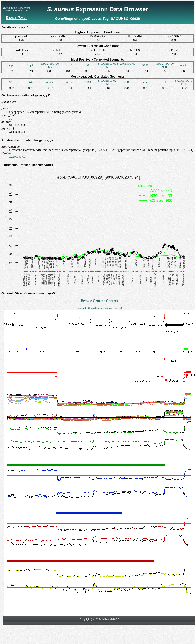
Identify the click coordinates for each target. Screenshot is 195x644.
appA (31, 65)
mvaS (50, 82)
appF (11, 65)
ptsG (31, 82)
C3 (24, 157)
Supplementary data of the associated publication (16, 9)
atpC (145, 82)
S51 (12, 82)
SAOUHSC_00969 (107, 65)
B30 (19, 157)
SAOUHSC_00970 (126, 65)
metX (184, 65)
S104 (88, 82)
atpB (126, 82)
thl (165, 82)
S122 (69, 65)
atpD (69, 82)
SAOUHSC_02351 (107, 82)
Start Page (16, 18)
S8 (88, 65)
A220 (12, 157)
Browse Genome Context (99, 301)
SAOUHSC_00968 (165, 65)
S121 (145, 65)
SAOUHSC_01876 (183, 82)
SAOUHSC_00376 (50, 65)
